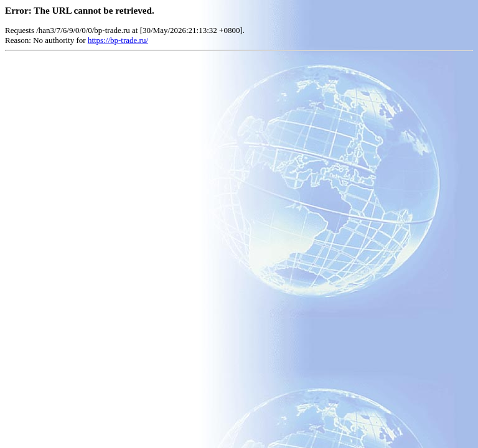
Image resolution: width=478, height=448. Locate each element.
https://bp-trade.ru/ (118, 40)
